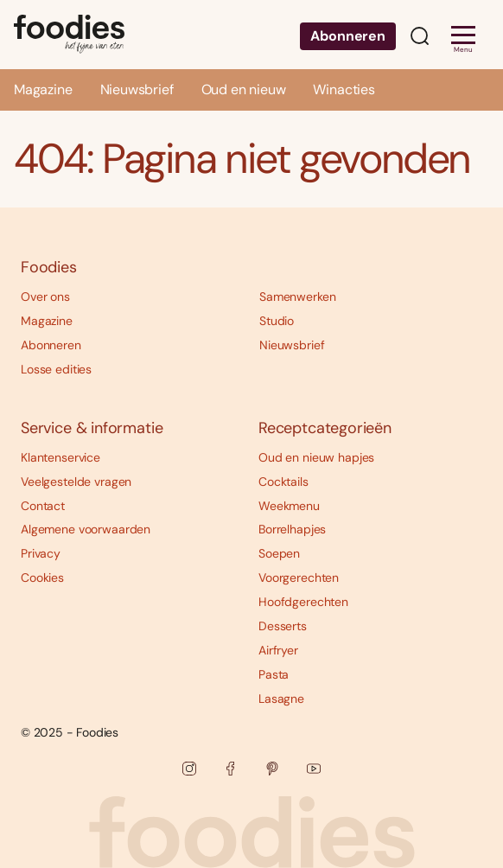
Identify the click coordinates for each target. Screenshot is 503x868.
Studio (277, 321)
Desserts (283, 626)
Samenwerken (297, 297)
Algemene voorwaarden (86, 529)
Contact (43, 506)
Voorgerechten (299, 578)
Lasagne (281, 699)
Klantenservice (60, 457)
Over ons (45, 297)
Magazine (43, 89)
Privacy (41, 553)
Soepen (279, 553)
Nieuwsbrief (137, 89)
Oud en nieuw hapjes (316, 457)
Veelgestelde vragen (76, 482)
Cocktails (283, 482)
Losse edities (56, 369)
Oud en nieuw (244, 89)
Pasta (274, 674)
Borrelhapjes (292, 529)
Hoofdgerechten (303, 602)
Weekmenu (289, 506)
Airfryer (278, 650)
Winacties (344, 89)
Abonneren (348, 36)
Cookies (42, 578)
